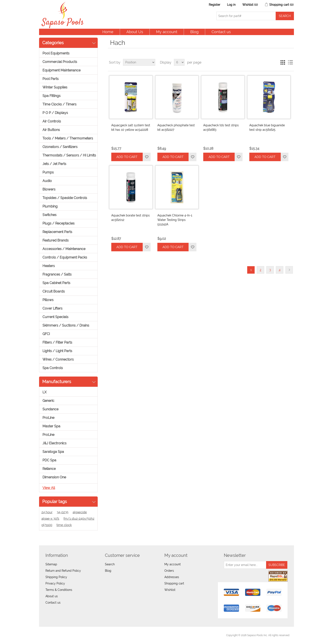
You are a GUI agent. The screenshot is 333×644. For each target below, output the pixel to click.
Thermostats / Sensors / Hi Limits (69, 155)
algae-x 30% (50, 519)
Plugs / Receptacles (59, 223)
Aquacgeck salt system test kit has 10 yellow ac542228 (131, 127)
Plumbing (50, 206)
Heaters (49, 266)
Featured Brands (56, 240)
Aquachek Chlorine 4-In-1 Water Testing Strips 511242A (175, 220)
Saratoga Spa (53, 452)
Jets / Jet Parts (54, 164)
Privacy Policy (55, 583)
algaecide (80, 512)
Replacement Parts (57, 232)
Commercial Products (60, 62)
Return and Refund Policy (63, 571)
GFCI (46, 334)
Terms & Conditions (59, 590)
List (290, 62)
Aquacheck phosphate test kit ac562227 (176, 127)
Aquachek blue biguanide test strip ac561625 (267, 127)
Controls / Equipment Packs (65, 257)
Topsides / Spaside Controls (65, 198)
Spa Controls (53, 368)
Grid (283, 62)
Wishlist (170, 590)
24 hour (47, 512)
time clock (64, 525)
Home (108, 32)
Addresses (172, 577)
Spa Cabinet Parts (56, 283)
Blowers (49, 189)
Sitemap (51, 564)
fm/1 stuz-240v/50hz (79, 519)
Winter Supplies (55, 87)
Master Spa (51, 426)
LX (44, 392)
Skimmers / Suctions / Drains (66, 325)
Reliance (49, 469)
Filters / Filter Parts (57, 342)
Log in (231, 5)
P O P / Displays (55, 113)
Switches (49, 215)
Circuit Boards (54, 291)
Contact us (221, 32)
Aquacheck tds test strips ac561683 (221, 127)
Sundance (50, 409)
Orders (169, 571)
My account (167, 32)
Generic (48, 401)
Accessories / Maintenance (64, 249)
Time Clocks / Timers (59, 104)
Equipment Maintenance (61, 70)
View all (49, 488)
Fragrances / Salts (57, 274)
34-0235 (63, 512)
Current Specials (55, 317)
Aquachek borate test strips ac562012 (131, 218)
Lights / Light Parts (57, 351)
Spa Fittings (52, 96)
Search (110, 564)
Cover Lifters (52, 308)
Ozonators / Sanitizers (60, 147)
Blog (194, 32)
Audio (47, 181)
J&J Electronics (54, 443)
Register (214, 5)
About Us (135, 32)
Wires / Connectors (58, 359)
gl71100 (47, 525)
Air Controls (52, 121)
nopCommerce (67, 635)
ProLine (48, 418)
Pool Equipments (56, 53)
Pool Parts (51, 79)
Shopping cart (174, 583)
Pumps (48, 172)
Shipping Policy (56, 577)
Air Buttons (51, 130)
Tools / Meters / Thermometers (68, 138)
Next (289, 270)
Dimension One (54, 477)
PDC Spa (49, 460)
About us (52, 596)
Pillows (48, 300)
